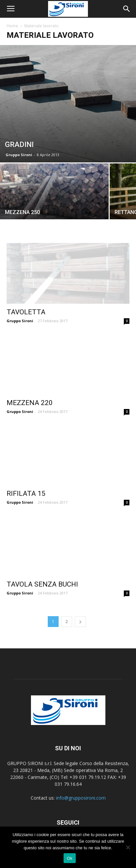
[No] (128, 847)
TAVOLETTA (26, 312)
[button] (127, 9)
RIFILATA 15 (26, 494)
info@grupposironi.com (81, 798)
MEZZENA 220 (30, 403)
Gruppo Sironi (19, 155)
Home (12, 26)
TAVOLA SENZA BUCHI (42, 584)
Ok (70, 858)
